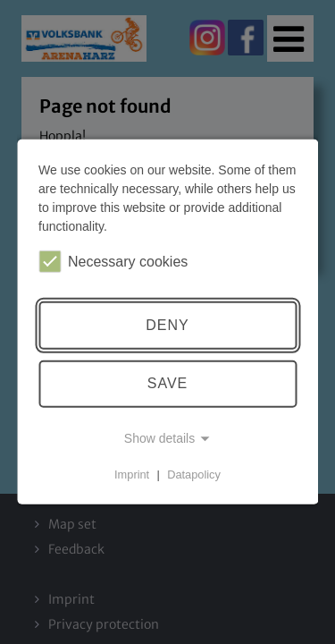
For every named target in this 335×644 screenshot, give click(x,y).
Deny (167, 325)
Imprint (132, 475)
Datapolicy (194, 475)
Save (168, 383)
